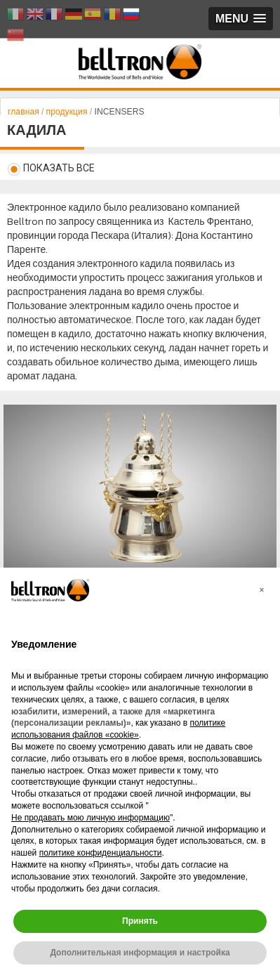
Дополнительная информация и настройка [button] (140, 953)
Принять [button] (140, 921)
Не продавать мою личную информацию (91, 818)
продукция (66, 112)
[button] (262, 590)
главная (25, 112)
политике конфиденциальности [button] (101, 853)
